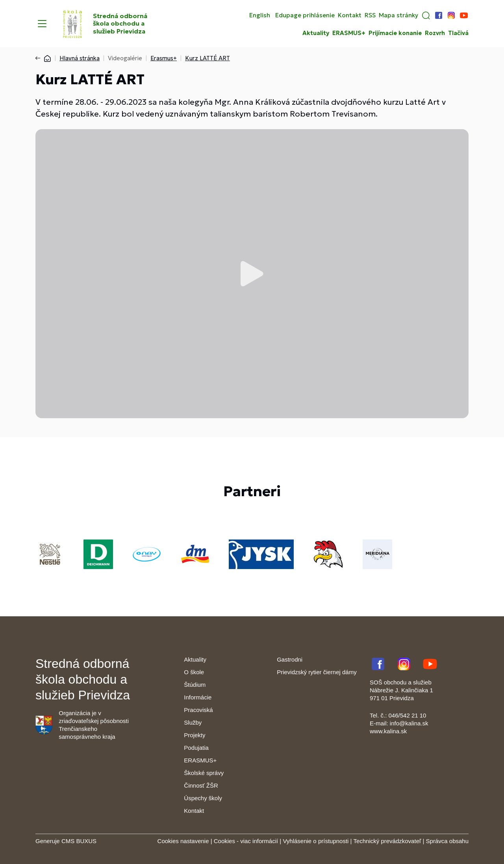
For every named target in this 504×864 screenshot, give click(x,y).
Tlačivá (458, 33)
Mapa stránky (398, 15)
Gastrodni (290, 659)
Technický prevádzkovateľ (387, 841)
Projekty (195, 735)
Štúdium (195, 685)
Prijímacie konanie (395, 33)
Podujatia (196, 748)
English (260, 15)
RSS (370, 15)
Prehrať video (252, 274)
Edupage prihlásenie (305, 15)
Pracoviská (198, 710)
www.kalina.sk (388, 731)
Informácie (198, 697)
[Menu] (42, 24)
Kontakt (350, 15)
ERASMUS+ (349, 33)
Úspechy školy (203, 798)
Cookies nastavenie (183, 841)
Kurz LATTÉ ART (208, 58)
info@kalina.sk (409, 723)
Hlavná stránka (80, 58)
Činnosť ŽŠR (201, 785)
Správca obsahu (447, 841)
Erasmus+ (164, 58)
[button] (426, 15)
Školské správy (204, 773)
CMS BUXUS (79, 841)
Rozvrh (435, 33)
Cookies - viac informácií (246, 841)
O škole (194, 672)
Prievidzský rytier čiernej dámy (317, 672)
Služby (193, 722)
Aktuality (316, 33)
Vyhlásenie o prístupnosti (316, 841)
